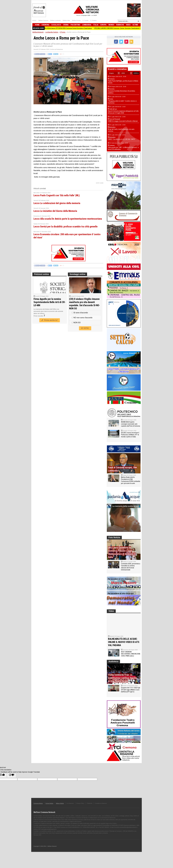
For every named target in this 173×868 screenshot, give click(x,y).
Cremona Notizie (38, 808)
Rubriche (120, 25)
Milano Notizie (60, 808)
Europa (103, 25)
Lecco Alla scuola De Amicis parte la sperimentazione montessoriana (68, 219)
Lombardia (87, 25)
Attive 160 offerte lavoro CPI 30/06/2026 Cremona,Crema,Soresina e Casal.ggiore (69, 28)
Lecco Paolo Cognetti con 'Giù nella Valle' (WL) (57, 195)
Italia (96, 25)
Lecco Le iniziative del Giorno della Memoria (55, 211)
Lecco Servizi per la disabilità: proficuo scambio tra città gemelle (66, 227)
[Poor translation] (12, 780)
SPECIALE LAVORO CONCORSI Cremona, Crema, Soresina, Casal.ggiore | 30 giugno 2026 (125, 28)
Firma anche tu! (50, 320)
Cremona (45, 25)
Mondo (111, 25)
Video (128, 25)
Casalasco (56, 25)
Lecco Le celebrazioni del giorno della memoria (57, 203)
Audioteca (113, 666)
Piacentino (75, 25)
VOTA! (85, 328)
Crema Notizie (49, 808)
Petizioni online (42, 274)
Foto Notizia (114, 537)
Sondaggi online (77, 274)
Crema (66, 25)
